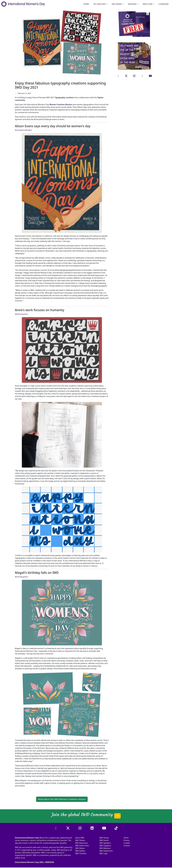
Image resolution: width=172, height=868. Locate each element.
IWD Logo (103, 853)
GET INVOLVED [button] (100, 4)
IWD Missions (105, 848)
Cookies (127, 843)
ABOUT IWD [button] (148, 4)
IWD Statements (106, 851)
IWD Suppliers (105, 846)
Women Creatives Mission (61, 104)
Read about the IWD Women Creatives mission (62, 799)
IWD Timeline (81, 853)
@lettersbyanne (21, 314)
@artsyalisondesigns (23, 130)
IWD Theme (80, 840)
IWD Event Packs (82, 846)
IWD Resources (81, 843)
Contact (127, 846)
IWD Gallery (80, 851)
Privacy (126, 840)
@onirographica (21, 577)
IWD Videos (80, 848)
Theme (86, 4)
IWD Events (104, 840)
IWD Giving (104, 838)
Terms (126, 838)
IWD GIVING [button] (117, 4)
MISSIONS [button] (132, 4)
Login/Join (164, 4)
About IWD (80, 838)
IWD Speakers (105, 843)
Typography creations (64, 97)
